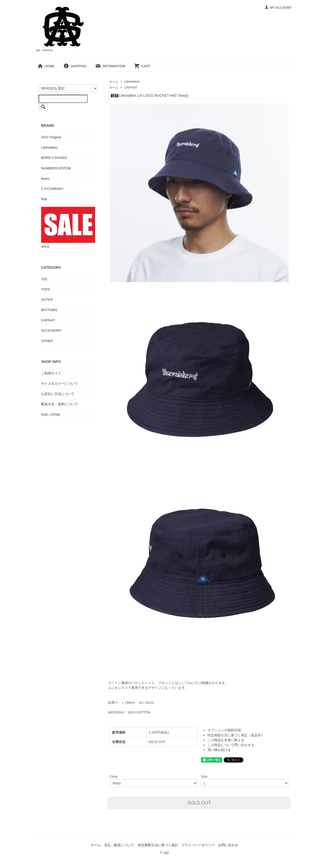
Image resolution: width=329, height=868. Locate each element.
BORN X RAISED (54, 158)
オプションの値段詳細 (224, 730)
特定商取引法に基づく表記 (158, 845)
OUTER (47, 300)
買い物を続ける (219, 750)
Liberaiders (132, 82)
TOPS (46, 289)
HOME (46, 66)
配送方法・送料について (60, 404)
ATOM (55, 415)
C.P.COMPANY (52, 189)
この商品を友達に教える (226, 740)
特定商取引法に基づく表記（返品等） (236, 735)
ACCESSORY (51, 330)
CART (142, 66)
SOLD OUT (199, 803)
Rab (44, 199)
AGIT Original (51, 137)
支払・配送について (119, 845)
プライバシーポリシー (198, 845)
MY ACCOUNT (278, 8)
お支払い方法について (58, 394)
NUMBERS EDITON (56, 168)
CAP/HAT (131, 88)
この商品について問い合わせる (231, 745)
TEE (44, 279)
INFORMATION (110, 66)
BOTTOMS (49, 310)
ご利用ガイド (51, 373)
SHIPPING (75, 66)
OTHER (47, 341)
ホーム (114, 82)
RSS (44, 415)
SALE (68, 228)
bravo (45, 179)
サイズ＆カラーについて (60, 384)
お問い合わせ (228, 845)
